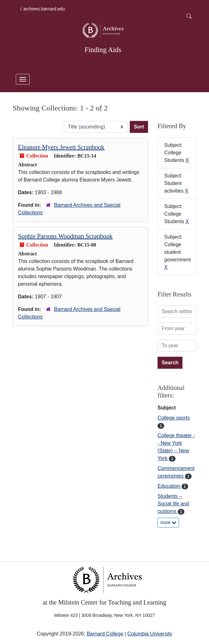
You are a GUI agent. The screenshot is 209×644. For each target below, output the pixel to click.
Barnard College (105, 634)
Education (170, 486)
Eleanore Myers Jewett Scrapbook (61, 147)
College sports (174, 418)
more (168, 522)
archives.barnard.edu (42, 9)
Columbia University (150, 634)
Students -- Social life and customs (173, 504)
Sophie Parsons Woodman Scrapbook (65, 236)
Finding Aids (103, 50)
